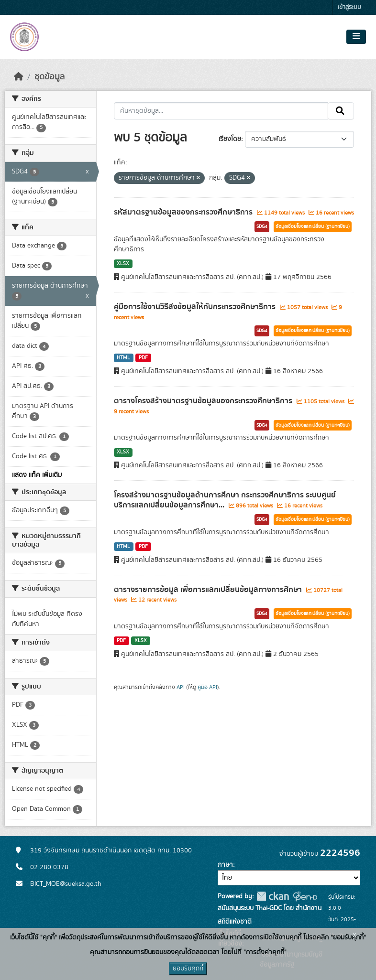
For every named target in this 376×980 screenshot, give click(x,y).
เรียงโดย (230, 139)
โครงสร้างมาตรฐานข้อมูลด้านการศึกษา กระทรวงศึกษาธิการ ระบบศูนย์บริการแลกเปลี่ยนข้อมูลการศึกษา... (225, 500)
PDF (143, 358)
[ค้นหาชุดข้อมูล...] (221, 111)
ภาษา (225, 865)
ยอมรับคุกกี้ (188, 969)
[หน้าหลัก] (19, 77)
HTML (123, 358)
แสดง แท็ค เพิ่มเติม (37, 475)
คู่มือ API (207, 687)
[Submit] (341, 111)
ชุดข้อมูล (50, 77)
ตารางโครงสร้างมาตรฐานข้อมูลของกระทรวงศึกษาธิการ (204, 401)
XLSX (123, 264)
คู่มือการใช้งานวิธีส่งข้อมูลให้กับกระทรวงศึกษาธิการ (196, 307)
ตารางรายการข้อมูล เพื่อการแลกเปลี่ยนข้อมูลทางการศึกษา (209, 590)
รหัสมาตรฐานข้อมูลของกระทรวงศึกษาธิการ (184, 212)
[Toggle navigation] (356, 37)
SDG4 (262, 226)
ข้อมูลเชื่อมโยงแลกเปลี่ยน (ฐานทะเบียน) (313, 226)
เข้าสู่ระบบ (349, 7)
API (181, 687)
